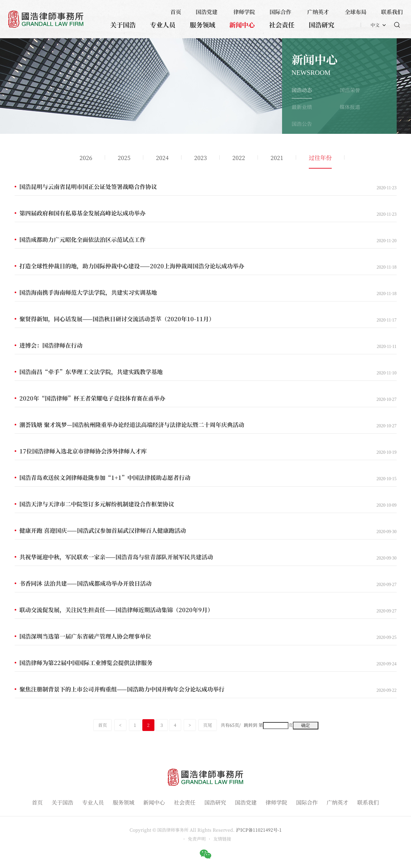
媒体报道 (350, 107)
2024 (162, 157)
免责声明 (197, 839)
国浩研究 (322, 25)
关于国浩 (123, 25)
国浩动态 (302, 90)
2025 (124, 157)
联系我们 (392, 12)
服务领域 (202, 25)
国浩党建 (207, 12)
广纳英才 (318, 12)
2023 (201, 157)
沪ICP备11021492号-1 (259, 830)
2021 (277, 157)
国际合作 (280, 12)
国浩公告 (302, 124)
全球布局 (356, 12)
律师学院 (244, 12)
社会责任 (282, 25)
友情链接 (222, 839)
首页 (176, 12)
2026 (86, 157)
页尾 (208, 725)
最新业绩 (302, 107)
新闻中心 (242, 25)
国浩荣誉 (350, 90)
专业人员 (163, 25)
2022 (239, 157)
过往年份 (320, 157)
